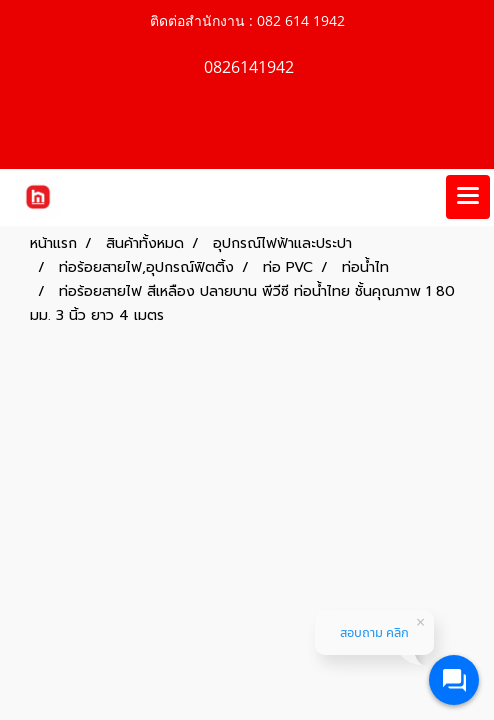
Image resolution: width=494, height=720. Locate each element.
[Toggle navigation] (468, 197)
